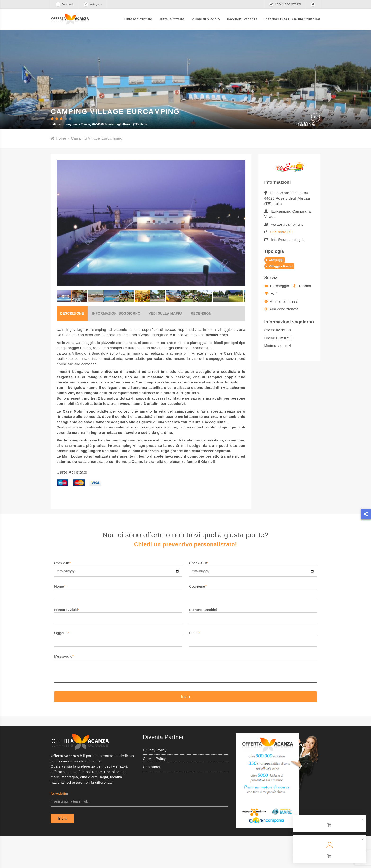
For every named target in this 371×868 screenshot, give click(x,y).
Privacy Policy (155, 781)
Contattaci (151, 798)
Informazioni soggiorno (116, 345)
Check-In (118, 599)
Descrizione (72, 345)
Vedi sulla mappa (166, 345)
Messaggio (185, 700)
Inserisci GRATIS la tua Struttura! (292, 19)
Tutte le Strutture (138, 19)
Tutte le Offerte (172, 19)
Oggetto (118, 668)
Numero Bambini (253, 645)
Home (58, 170)
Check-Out (253, 599)
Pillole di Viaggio (206, 19)
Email (253, 668)
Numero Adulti (118, 645)
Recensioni (202, 345)
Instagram (93, 4)
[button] (241, 254)
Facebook (65, 4)
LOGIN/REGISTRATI (285, 4)
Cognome (253, 622)
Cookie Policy (154, 790)
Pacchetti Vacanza (242, 19)
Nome (118, 622)
